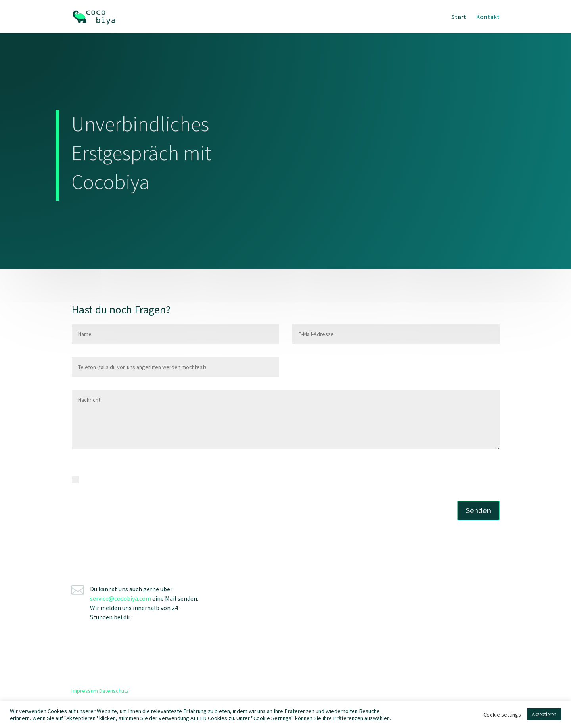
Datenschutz (114, 691)
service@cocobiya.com (121, 598)
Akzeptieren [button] (544, 714)
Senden (478, 510)
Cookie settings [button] (502, 715)
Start (459, 17)
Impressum (85, 691)
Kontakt (488, 17)
